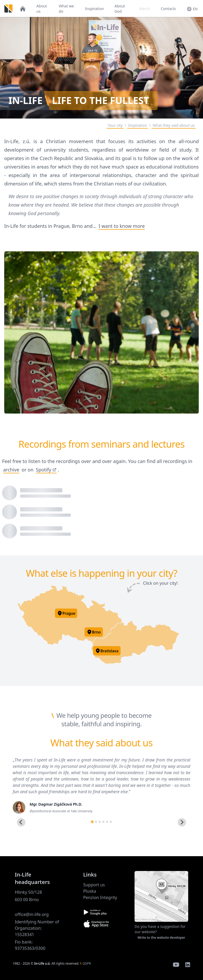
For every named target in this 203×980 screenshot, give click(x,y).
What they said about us (174, 125)
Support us (94, 885)
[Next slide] (182, 822)
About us (42, 9)
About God (120, 9)
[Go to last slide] (21, 822)
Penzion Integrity (100, 897)
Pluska (90, 891)
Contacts (168, 9)
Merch (145, 9)
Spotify (46, 470)
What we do (66, 9)
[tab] (92, 822)
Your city (115, 125)
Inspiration (94, 9)
